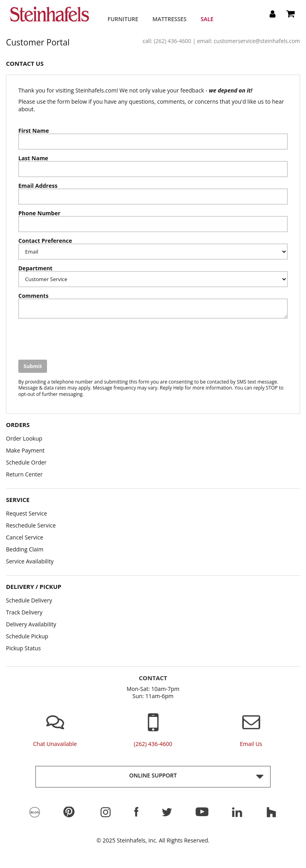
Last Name (33, 158)
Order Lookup (24, 438)
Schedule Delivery (29, 600)
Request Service (26, 513)
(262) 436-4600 (173, 41)
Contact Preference (45, 241)
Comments (33, 296)
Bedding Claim (25, 549)
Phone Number (39, 213)
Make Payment (25, 450)
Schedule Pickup (27, 636)
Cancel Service (25, 537)
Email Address (38, 186)
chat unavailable (55, 744)
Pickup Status (24, 648)
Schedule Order (26, 462)
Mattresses (170, 19)
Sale (207, 19)
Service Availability (30, 561)
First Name (34, 131)
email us (251, 744)
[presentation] (79, 340)
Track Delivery (24, 612)
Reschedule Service (31, 525)
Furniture (123, 19)
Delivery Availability (31, 624)
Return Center (24, 474)
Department (35, 268)
